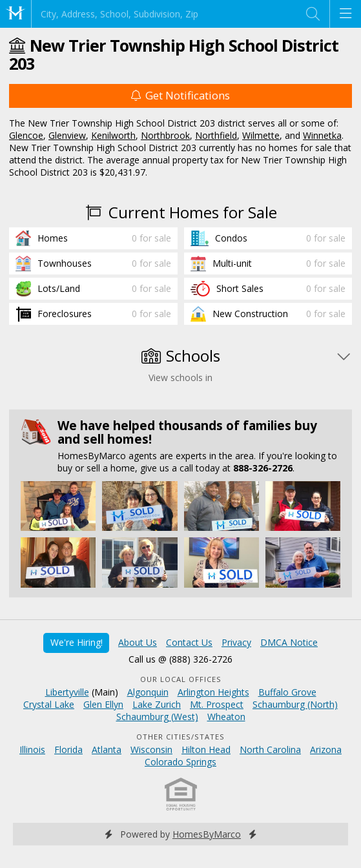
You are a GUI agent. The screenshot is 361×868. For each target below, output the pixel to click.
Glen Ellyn (103, 704)
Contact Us (189, 642)
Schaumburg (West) (157, 717)
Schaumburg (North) (295, 704)
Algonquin (148, 692)
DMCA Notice (289, 642)
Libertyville (67, 692)
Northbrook (165, 135)
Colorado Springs (180, 762)
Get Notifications (180, 95)
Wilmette (261, 135)
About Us (138, 642)
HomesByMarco (207, 834)
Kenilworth (113, 135)
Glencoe (26, 135)
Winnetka (322, 135)
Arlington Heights (213, 692)
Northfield (216, 135)
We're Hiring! (77, 642)
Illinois (32, 749)
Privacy (236, 642)
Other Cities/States (180, 737)
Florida (68, 749)
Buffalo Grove (287, 692)
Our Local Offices (181, 679)
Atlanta (107, 749)
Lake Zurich (157, 704)
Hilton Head (206, 749)
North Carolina (270, 749)
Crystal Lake (49, 704)
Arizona (326, 749)
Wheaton (226, 717)
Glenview (67, 135)
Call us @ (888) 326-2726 (180, 659)
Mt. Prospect (217, 704)
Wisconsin (151, 749)
